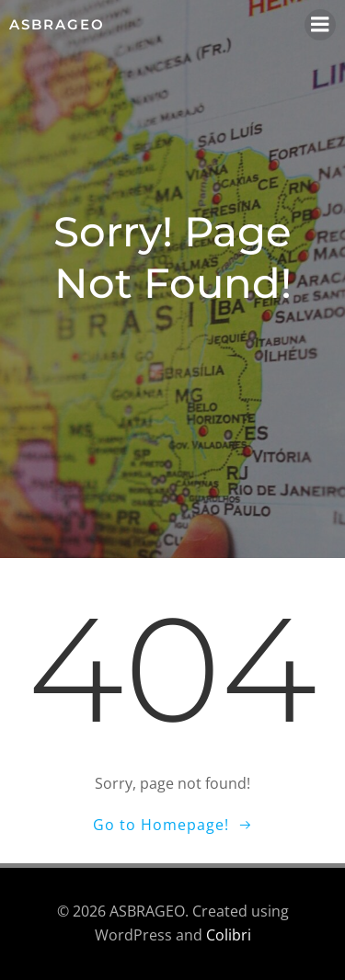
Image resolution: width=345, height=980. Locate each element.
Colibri (229, 935)
